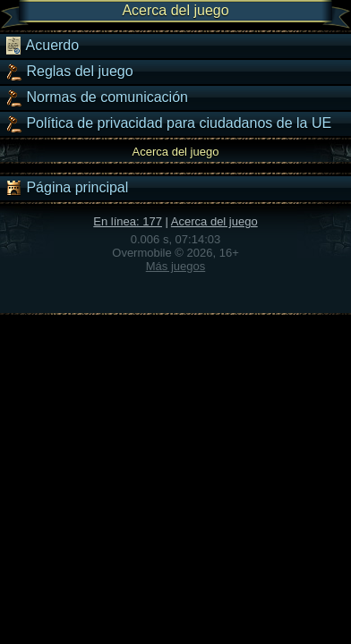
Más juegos (175, 266)
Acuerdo (42, 46)
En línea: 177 (128, 221)
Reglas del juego (69, 72)
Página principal (66, 188)
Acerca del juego (214, 221)
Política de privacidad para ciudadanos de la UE (168, 123)
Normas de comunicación (96, 97)
